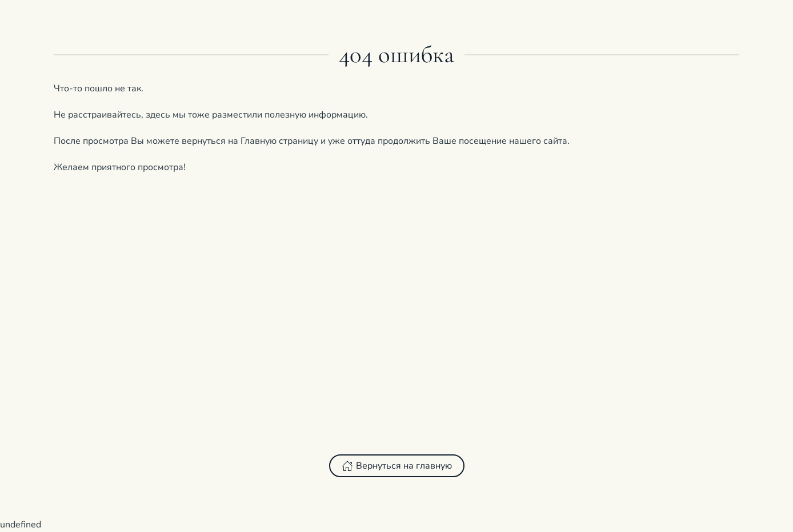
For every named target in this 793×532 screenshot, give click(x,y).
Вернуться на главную (397, 466)
